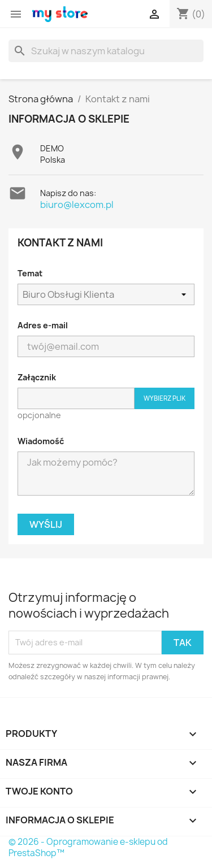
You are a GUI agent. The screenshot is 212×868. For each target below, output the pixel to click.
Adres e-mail (43, 325)
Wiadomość (41, 441)
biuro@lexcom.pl (77, 205)
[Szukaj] (106, 51)
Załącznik (37, 377)
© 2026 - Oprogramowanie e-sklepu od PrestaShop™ (88, 847)
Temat (30, 273)
